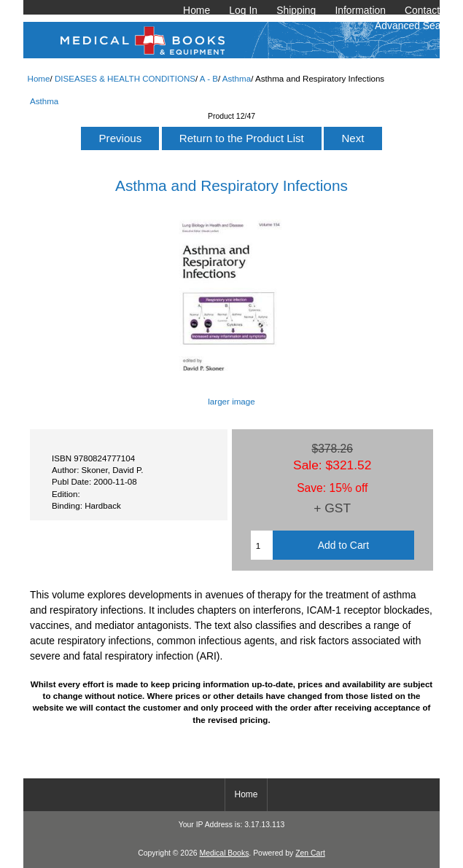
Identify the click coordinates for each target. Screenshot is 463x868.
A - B (209, 78)
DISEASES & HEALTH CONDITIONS (125, 78)
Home (197, 10)
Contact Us (430, 10)
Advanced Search (415, 26)
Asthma (237, 78)
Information (360, 10)
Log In (243, 10)
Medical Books (224, 853)
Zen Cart (310, 853)
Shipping (296, 10)
